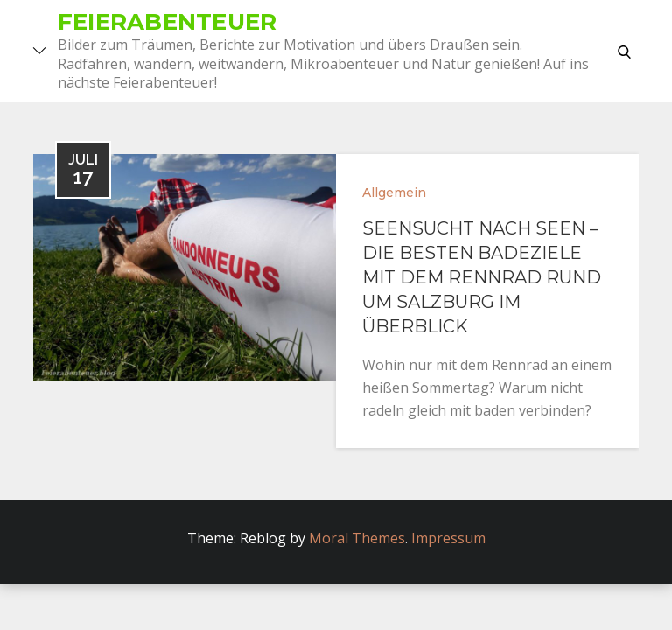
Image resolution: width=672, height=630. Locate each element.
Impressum (448, 538)
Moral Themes (357, 538)
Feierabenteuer (168, 22)
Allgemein (394, 192)
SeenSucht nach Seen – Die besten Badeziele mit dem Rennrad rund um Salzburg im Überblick (482, 277)
